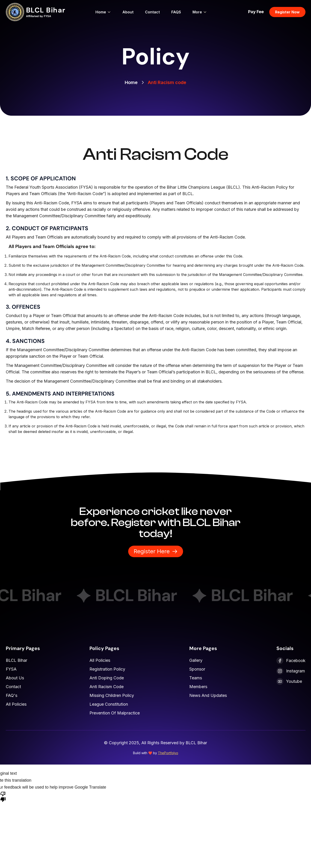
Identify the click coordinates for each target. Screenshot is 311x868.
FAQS (176, 12)
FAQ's (12, 695)
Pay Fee (256, 12)
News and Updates (208, 695)
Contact (152, 12)
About (128, 12)
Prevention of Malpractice (115, 713)
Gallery (196, 660)
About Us (15, 678)
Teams (196, 678)
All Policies (16, 704)
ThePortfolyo (168, 753)
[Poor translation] (3, 796)
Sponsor (197, 669)
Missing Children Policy (112, 695)
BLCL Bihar (16, 660)
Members (198, 687)
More (200, 12)
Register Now (287, 12)
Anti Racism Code (107, 687)
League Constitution (109, 704)
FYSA (11, 669)
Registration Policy (107, 669)
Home (103, 12)
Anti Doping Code (107, 678)
